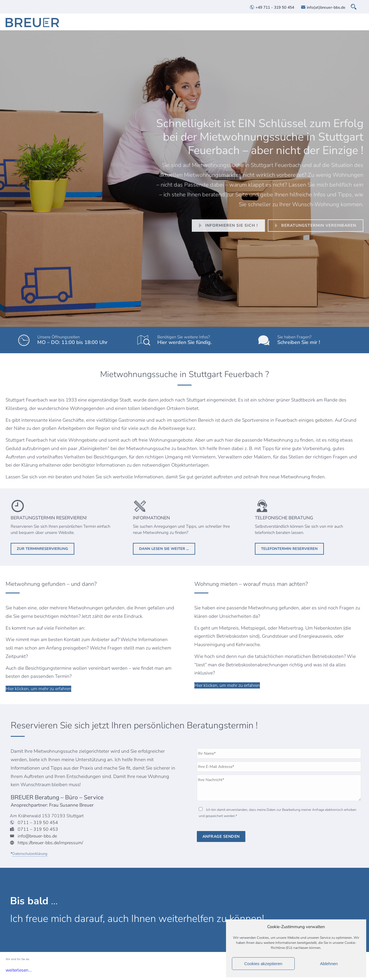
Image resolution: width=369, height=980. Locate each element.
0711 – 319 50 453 (38, 829)
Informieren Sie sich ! (227, 226)
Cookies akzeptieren (263, 964)
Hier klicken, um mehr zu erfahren (38, 689)
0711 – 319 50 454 (38, 823)
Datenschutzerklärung (30, 854)
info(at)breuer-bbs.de (323, 7)
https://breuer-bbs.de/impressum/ (50, 843)
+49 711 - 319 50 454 (272, 7)
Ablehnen (329, 964)
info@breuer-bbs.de (37, 836)
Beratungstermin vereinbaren (314, 226)
